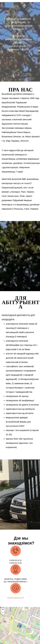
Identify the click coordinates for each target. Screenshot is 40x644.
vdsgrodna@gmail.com (16, 598)
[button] (20, 626)
